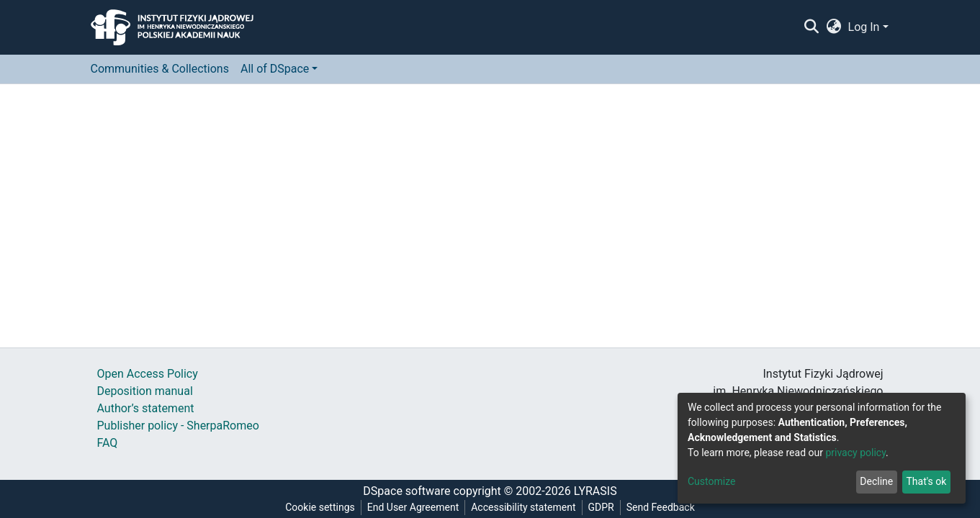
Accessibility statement (523, 507)
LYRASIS (595, 491)
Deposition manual (145, 391)
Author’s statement (146, 408)
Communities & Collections (160, 69)
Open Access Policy (148, 374)
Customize (711, 481)
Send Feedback (661, 507)
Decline (876, 481)
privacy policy (855, 453)
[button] (833, 27)
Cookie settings (320, 507)
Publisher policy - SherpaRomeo (178, 426)
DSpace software (406, 491)
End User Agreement (413, 507)
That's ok (926, 481)
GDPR (601, 507)
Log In (864, 27)
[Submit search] (812, 27)
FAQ (108, 443)
